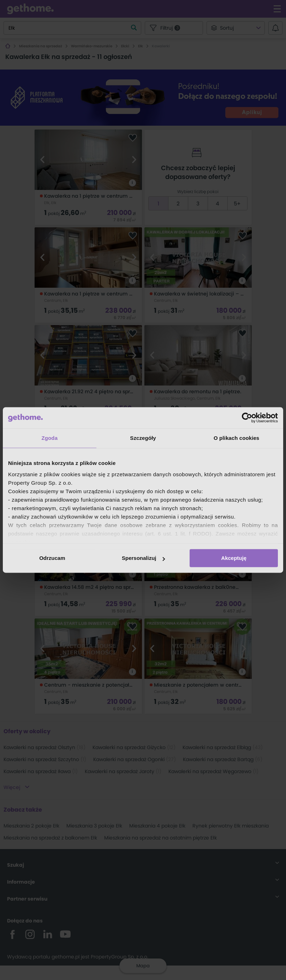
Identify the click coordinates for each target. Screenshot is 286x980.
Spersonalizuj (143, 558)
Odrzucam (52, 558)
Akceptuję (234, 558)
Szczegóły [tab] (143, 438)
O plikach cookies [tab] (236, 438)
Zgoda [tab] (50, 438)
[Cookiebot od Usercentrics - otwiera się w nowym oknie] (247, 418)
